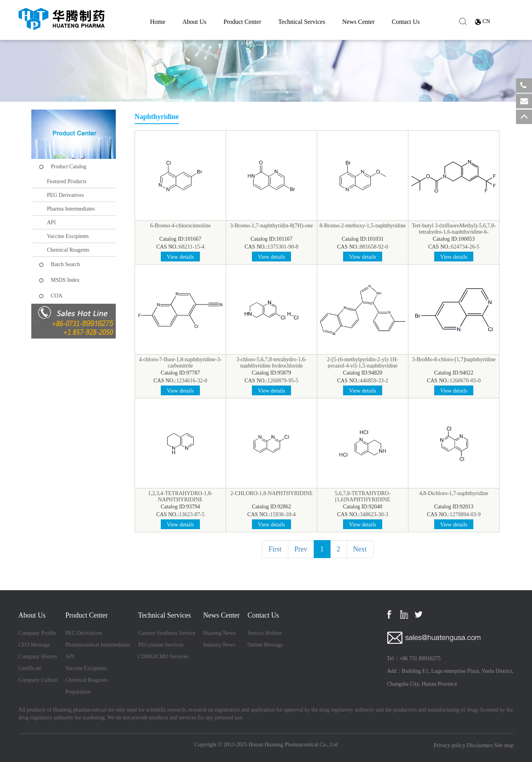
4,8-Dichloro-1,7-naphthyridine (454, 493)
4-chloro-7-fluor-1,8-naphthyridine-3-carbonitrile (180, 363)
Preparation (78, 692)
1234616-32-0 (192, 381)
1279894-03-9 (465, 514)
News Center (359, 22)
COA (57, 296)
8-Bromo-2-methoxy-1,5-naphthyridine (363, 226)
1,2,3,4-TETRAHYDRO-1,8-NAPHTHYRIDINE (181, 496)
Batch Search (65, 264)
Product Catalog (69, 167)
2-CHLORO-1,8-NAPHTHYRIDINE (271, 493)
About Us (194, 22)
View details (180, 257)
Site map (504, 745)
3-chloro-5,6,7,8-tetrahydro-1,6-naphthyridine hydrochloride (271, 363)
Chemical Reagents (68, 250)
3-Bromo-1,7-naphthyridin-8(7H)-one (271, 226)
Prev (301, 549)
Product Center (242, 22)
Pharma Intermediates (71, 209)
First (275, 549)
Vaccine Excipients (68, 236)
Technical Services (302, 22)
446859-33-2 (374, 381)
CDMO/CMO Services (163, 657)
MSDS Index (65, 280)
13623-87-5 (192, 514)
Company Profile (37, 633)
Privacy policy (449, 745)
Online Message (265, 645)
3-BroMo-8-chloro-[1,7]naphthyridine (454, 359)
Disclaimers (480, 745)
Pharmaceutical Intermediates (98, 645)
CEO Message (34, 645)
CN (486, 21)
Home (157, 22)
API (51, 222)
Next (360, 549)
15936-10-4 (283, 514)
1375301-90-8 (283, 247)
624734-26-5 (465, 247)
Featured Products (67, 181)
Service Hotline (265, 633)
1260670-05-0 (465, 381)
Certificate (30, 668)
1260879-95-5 (283, 381)
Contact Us (406, 22)
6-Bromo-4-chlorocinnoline (181, 226)
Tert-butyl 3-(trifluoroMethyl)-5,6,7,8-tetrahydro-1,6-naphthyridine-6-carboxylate (454, 232)
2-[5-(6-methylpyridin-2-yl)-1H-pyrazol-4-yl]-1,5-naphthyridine (363, 363)
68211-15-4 (192, 247)
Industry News (219, 645)
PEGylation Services (161, 645)
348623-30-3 (374, 514)
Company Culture (38, 680)
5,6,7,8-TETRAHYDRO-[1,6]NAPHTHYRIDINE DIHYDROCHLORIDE (363, 500)
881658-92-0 (374, 247)
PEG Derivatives (65, 195)
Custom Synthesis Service (167, 633)
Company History (38, 657)
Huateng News (219, 633)
